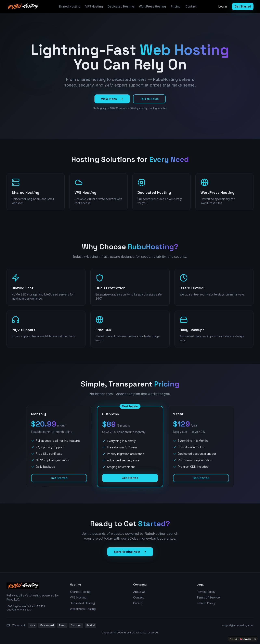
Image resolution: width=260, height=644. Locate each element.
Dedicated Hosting (121, 6)
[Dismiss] (255, 639)
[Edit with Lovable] (240, 639)
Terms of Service (208, 597)
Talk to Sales (149, 99)
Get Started (243, 6)
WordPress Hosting (152, 6)
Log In (223, 6)
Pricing (176, 6)
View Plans (112, 99)
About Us (139, 592)
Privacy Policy (206, 592)
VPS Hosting (94, 6)
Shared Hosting (69, 6)
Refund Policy (206, 603)
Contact (191, 6)
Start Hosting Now (130, 552)
